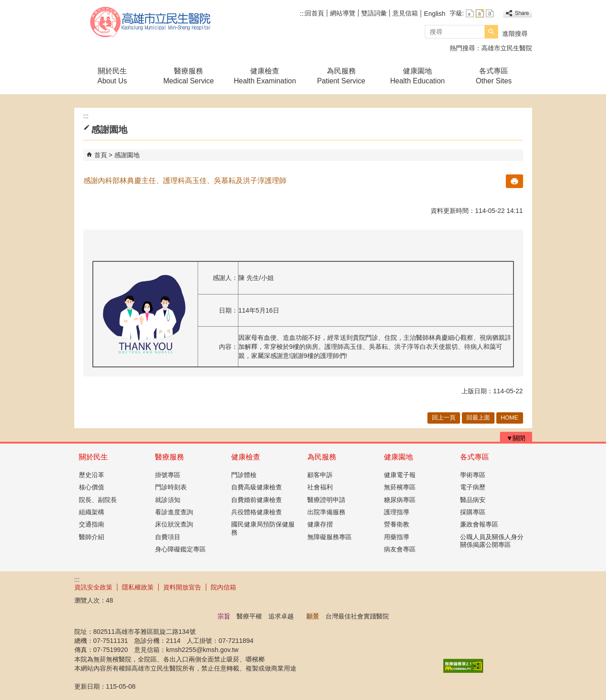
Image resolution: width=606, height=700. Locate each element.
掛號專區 (168, 475)
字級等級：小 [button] (470, 13)
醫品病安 (473, 500)
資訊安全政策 (93, 587)
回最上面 (478, 418)
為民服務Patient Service (341, 76)
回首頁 (315, 13)
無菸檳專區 (400, 487)
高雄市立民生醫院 (151, 22)
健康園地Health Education (418, 76)
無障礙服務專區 (330, 537)
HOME (510, 418)
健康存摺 (320, 524)
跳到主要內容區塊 (5, 5)
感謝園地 (127, 155)
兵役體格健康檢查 (257, 512)
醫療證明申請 (326, 500)
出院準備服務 (326, 512)
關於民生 (93, 457)
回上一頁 (444, 418)
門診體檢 (244, 475)
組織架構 (92, 512)
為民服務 (322, 457)
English (434, 14)
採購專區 (473, 512)
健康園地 (398, 457)
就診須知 (168, 500)
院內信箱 (223, 587)
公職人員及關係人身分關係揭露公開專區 (492, 541)
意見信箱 (405, 13)
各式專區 (475, 457)
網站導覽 (343, 13)
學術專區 (473, 475)
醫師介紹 (92, 537)
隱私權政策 (138, 587)
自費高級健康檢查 (257, 487)
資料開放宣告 (182, 587)
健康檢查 (246, 457)
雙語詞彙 (374, 13)
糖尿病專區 (400, 500)
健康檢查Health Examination (265, 76)
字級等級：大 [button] (490, 13)
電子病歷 (473, 487)
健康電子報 (400, 475)
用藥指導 (397, 537)
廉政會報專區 (479, 524)
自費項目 (168, 537)
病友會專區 (400, 549)
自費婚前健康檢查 (257, 500)
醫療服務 (170, 457)
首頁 (101, 155)
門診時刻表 (171, 487)
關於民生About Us (112, 76)
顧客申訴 (320, 475)
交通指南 (92, 524)
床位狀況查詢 (174, 524)
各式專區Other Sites (494, 76)
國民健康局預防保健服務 (263, 528)
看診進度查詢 (174, 512)
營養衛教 (397, 524)
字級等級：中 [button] (480, 13)
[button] (491, 32)
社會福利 (320, 487)
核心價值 (92, 487)
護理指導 (397, 512)
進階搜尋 (515, 34)
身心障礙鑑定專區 (180, 549)
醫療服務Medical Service (189, 76)
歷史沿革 (92, 475)
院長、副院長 (98, 500)
